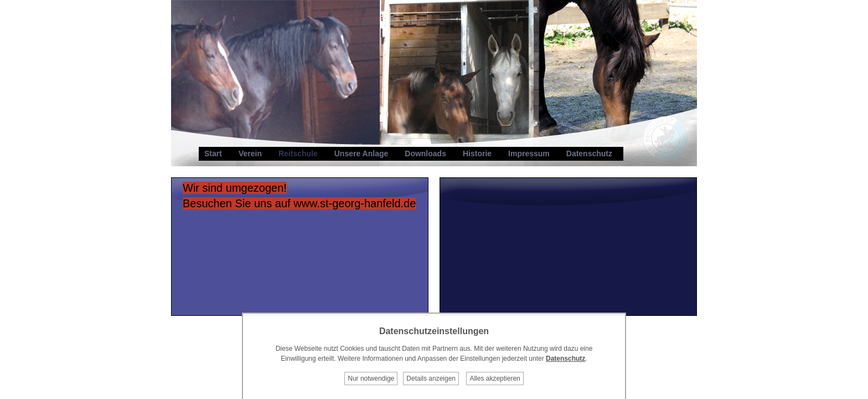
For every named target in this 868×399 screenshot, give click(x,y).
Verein (250, 154)
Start (213, 154)
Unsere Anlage (361, 154)
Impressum (529, 154)
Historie (477, 154)
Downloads (425, 154)
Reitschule (298, 154)
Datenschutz (589, 154)
